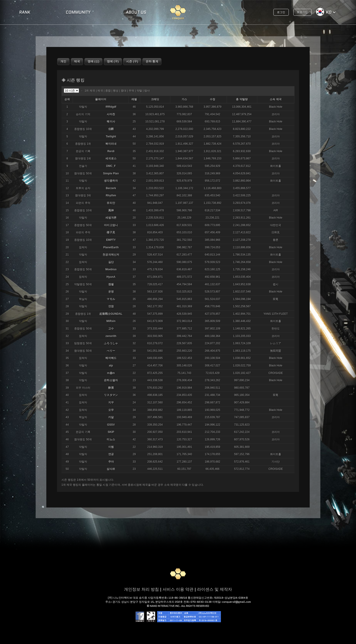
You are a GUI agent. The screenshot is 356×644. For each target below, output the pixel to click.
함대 (124, 91)
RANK (25, 12)
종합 (108, 91)
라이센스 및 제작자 (215, 589)
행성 (116, 91)
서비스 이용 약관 (178, 589)
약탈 (139, 91)
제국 (100, 91)
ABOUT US (136, 12)
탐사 (147, 91)
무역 (131, 91)
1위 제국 (90, 91)
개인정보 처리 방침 (141, 589)
